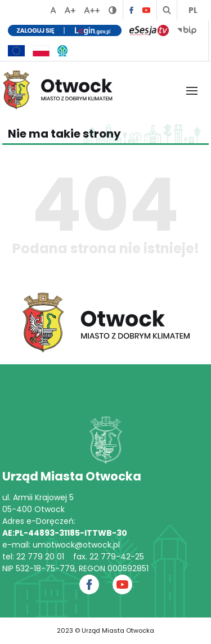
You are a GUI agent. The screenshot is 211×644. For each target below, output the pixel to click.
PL (193, 10)
